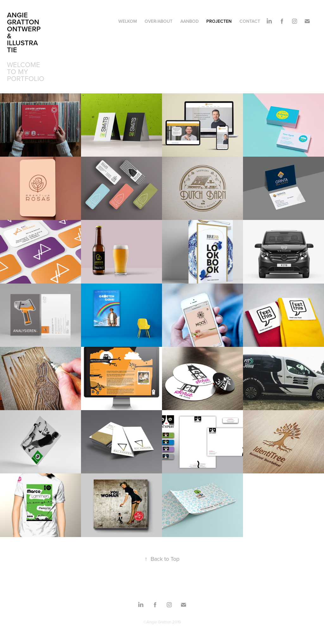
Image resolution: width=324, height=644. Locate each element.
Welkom (128, 21)
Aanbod (190, 21)
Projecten (219, 21)
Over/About (159, 21)
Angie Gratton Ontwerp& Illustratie (24, 32)
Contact (250, 21)
